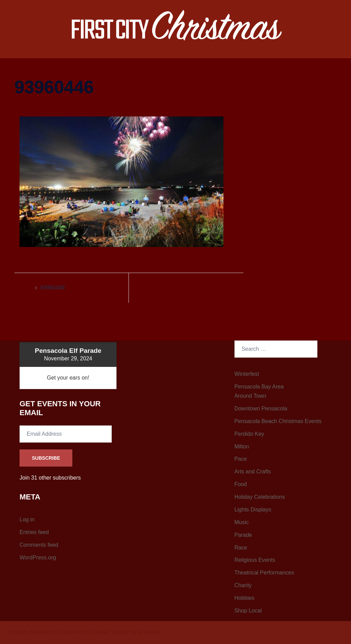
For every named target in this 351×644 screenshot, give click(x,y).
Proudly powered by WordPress (48, 632)
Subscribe (46, 458)
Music (242, 522)
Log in (27, 519)
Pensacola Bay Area (259, 387)
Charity (243, 585)
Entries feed (34, 532)
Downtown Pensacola (261, 408)
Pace (241, 459)
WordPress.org (38, 558)
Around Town (250, 396)
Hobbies (245, 598)
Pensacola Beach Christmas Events (278, 421)
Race (241, 548)
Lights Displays (253, 510)
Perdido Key (249, 434)
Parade (243, 535)
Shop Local (248, 611)
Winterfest (247, 374)
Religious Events (255, 560)
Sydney (120, 632)
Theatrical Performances (264, 573)
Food (241, 484)
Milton (242, 447)
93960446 (53, 288)
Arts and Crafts (253, 472)
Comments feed (39, 545)
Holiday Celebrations (260, 497)
